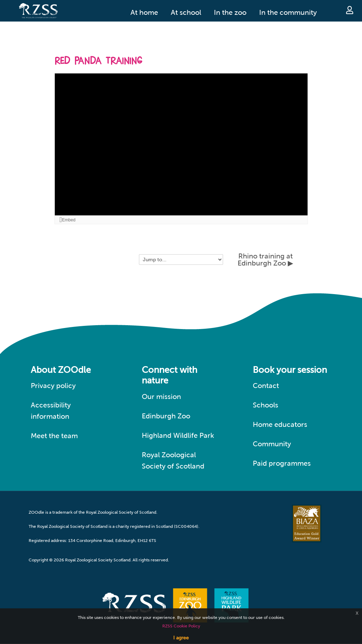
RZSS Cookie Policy (181, 626)
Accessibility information (51, 411)
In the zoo (230, 12)
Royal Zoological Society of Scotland (173, 460)
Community (272, 444)
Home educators (280, 424)
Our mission (161, 396)
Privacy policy (53, 386)
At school (186, 12)
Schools (265, 405)
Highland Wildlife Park (178, 435)
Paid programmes (282, 463)
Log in (350, 10)
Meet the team (54, 436)
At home (144, 12)
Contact (266, 386)
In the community (288, 12)
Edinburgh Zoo (166, 416)
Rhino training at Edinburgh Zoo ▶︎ (265, 260)
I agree (181, 638)
